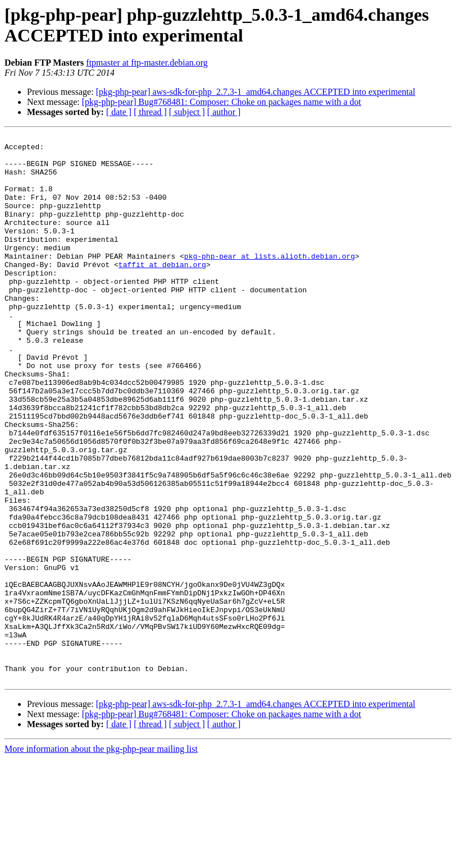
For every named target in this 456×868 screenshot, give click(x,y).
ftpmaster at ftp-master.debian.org (147, 63)
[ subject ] (187, 112)
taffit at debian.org (162, 291)
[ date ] (119, 112)
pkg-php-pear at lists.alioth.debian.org (270, 281)
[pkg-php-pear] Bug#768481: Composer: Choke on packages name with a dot (222, 102)
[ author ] (224, 112)
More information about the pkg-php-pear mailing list (101, 858)
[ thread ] (150, 112)
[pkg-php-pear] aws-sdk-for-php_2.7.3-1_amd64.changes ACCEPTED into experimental (256, 92)
